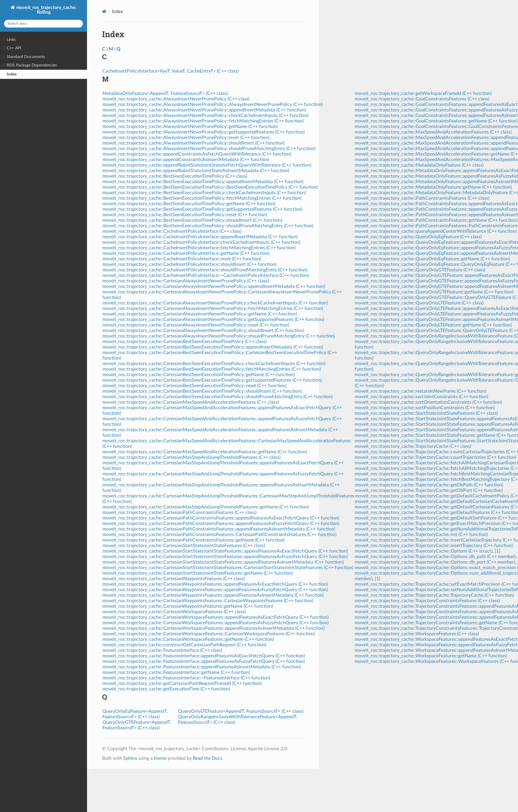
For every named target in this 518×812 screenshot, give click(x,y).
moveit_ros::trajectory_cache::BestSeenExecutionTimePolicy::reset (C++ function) (185, 215)
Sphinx (130, 758)
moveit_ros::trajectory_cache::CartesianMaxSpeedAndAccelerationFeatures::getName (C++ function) (205, 452)
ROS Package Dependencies (29, 65)
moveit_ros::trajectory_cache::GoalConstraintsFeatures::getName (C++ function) (436, 121)
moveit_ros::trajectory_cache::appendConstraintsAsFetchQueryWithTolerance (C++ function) (197, 154)
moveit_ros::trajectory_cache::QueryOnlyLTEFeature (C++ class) (419, 303)
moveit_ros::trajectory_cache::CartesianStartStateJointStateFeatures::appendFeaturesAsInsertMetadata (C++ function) (223, 562)
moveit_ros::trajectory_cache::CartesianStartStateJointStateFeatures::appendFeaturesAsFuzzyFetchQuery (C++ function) (225, 557)
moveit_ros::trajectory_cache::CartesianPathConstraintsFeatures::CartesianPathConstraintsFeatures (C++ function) (219, 535)
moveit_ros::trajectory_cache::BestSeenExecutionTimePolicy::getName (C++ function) (189, 204)
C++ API (11, 48)
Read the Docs (208, 758)
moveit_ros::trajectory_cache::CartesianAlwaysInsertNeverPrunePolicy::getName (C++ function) (200, 314)
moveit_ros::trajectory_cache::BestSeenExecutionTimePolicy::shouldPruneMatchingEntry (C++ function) (208, 226)
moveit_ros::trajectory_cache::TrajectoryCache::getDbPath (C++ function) (429, 485)
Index (12, 74)
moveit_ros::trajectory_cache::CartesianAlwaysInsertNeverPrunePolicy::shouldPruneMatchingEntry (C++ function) (219, 336)
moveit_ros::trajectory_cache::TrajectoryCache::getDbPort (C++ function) (429, 490)
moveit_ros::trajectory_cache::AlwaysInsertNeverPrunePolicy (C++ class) (176, 99)
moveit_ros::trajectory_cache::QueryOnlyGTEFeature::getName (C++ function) (434, 292)
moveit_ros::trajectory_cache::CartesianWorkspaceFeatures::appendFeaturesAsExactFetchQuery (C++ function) (215, 617)
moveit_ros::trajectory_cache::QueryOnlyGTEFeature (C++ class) (420, 270)
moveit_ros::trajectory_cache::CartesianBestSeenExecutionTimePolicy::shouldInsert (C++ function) (202, 391)
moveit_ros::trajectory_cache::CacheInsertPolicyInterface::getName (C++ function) (186, 253)
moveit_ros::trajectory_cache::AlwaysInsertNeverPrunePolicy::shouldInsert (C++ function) (193, 143)
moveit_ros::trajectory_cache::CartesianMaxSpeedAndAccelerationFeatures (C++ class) (191, 402)
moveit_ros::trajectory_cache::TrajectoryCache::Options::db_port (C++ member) (435, 562)
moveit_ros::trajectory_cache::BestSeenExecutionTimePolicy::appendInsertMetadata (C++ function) (203, 182)
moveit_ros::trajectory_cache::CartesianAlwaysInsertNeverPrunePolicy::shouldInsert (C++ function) (203, 331)
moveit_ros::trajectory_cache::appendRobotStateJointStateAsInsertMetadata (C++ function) (196, 171)
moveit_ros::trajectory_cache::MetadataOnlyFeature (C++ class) (419, 165)
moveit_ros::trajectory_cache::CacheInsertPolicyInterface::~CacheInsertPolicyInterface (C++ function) (206, 275)
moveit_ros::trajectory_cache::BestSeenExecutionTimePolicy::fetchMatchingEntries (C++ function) (202, 198)
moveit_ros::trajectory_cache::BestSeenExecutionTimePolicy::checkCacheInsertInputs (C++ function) (204, 193)
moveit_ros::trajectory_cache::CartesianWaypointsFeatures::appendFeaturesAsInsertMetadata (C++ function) (213, 595)
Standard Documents (23, 57)
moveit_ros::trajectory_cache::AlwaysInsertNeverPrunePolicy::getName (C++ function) (190, 127)
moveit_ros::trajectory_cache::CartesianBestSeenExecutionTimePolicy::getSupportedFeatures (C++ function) (212, 380)
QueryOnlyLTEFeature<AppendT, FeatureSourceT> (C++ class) (241, 711)
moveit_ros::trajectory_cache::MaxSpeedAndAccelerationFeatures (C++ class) (433, 132)
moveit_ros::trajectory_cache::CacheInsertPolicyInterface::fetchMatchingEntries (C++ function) (199, 248)
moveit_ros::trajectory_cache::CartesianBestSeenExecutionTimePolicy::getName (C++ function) (199, 375)
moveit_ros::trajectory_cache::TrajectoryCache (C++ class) (413, 446)
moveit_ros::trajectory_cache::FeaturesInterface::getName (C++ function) (176, 672)
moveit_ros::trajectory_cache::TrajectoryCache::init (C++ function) (421, 535)
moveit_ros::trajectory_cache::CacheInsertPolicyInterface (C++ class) (172, 231)
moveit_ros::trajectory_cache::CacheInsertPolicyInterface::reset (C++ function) (182, 259)
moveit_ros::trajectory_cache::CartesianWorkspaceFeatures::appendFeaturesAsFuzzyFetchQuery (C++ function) (215, 623)
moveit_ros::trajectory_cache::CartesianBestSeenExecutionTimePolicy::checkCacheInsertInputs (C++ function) (214, 364)
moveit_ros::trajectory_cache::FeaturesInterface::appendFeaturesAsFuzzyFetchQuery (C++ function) (204, 661)
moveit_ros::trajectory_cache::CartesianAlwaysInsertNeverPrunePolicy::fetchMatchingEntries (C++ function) (213, 308)
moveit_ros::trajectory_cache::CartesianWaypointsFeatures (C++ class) (174, 579)
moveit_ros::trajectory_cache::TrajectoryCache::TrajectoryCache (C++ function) (434, 595)
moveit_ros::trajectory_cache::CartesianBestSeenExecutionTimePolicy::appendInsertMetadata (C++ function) (213, 347)
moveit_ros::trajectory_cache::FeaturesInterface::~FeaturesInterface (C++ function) (186, 678)
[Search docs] (44, 24)
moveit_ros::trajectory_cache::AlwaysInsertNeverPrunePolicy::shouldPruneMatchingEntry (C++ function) (209, 149)
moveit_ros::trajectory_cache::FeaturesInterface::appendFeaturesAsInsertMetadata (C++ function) (202, 667)
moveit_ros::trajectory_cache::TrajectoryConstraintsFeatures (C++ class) (427, 601)
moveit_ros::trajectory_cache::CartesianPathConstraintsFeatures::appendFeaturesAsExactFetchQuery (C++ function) (221, 518)
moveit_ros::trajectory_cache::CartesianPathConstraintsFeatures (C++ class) (179, 513)
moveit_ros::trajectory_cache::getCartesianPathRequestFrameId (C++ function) (182, 683)
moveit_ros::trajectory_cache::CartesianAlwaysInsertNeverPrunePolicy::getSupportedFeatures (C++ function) (213, 320)
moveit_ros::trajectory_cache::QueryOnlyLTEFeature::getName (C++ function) (433, 325)
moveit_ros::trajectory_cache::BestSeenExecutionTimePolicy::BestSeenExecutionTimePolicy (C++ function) (210, 187)
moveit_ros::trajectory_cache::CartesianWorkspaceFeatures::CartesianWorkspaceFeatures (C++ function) (209, 634)
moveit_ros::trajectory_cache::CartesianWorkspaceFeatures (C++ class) (174, 612)
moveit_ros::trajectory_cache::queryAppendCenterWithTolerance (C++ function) (436, 231)
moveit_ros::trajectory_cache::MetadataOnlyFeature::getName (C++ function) (433, 187)
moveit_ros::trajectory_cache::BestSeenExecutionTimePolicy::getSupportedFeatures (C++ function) (202, 209)
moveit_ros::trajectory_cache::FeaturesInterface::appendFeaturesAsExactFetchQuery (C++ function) (204, 656)
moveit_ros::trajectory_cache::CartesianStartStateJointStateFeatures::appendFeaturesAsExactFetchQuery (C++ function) (225, 551)
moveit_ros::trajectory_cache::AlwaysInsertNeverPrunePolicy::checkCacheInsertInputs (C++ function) (205, 116)
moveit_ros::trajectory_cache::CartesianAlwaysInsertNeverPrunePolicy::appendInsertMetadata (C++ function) (214, 286)
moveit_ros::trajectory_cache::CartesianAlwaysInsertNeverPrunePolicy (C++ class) (186, 281)
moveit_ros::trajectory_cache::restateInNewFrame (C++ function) (420, 391)
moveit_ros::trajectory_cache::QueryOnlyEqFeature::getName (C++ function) (432, 259)
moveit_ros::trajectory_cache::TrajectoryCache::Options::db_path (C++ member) (435, 557)
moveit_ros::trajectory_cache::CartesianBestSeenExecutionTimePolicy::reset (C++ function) (194, 386)
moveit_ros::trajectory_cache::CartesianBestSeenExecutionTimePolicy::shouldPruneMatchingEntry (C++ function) (218, 397)
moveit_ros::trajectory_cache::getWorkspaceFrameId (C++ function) (423, 93)
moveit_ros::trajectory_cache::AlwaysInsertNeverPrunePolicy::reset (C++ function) (186, 138)
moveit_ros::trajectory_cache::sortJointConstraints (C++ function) (421, 397)
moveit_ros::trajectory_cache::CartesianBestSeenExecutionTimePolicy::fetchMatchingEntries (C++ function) (212, 369)
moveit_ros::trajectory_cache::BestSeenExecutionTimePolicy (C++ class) (175, 176)
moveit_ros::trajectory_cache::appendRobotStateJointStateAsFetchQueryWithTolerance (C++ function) (207, 165)
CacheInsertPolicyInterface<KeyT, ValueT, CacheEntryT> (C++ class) (171, 71)
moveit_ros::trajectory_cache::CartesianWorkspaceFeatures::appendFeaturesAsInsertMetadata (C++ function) (213, 628)
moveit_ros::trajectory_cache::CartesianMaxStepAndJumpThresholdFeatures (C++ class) (191, 457)
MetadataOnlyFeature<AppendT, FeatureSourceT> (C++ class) (165, 93)
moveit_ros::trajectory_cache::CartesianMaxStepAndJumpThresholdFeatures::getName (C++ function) (205, 507)
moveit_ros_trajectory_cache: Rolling (46, 10)
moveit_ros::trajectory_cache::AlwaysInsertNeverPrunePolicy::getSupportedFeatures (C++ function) (203, 132)
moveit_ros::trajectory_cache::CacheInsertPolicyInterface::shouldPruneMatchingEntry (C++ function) (205, 270)
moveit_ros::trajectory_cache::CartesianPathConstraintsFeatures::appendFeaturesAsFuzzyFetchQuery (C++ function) (221, 524)
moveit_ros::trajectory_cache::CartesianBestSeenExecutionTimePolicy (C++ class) (184, 342)
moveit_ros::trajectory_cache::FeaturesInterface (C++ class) (162, 650)
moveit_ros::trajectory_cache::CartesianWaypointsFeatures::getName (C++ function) (188, 606)
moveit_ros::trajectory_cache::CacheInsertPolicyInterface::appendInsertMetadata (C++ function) (200, 237)
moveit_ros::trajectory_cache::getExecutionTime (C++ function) (166, 689)
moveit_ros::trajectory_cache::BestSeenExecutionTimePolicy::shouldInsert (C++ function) (192, 220)
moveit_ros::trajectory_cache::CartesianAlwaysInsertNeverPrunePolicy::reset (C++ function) (196, 325)
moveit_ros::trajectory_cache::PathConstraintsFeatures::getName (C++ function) (436, 220)
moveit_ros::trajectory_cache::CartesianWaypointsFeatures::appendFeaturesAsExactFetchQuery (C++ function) (215, 584)
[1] (498, 551)
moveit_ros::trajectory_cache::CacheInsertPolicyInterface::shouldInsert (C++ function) (189, 264)
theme (160, 758)
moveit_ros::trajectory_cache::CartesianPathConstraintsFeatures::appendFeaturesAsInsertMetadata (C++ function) (219, 529)
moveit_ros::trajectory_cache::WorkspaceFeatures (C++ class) (417, 634)
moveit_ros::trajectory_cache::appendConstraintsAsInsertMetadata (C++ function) (186, 160)
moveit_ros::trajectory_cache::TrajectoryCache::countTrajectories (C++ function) (435, 457)
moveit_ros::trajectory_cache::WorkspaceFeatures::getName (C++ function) (431, 656)
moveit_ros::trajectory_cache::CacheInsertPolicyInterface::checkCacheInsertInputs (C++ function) (201, 242)
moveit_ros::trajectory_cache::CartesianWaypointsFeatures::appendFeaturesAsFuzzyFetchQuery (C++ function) (215, 590)
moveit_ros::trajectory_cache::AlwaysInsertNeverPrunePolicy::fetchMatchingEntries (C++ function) (203, 121)
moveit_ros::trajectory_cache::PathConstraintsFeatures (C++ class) (422, 198)
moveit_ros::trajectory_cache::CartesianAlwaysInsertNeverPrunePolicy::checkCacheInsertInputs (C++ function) (215, 303)
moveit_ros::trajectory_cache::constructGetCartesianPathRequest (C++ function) (184, 645)
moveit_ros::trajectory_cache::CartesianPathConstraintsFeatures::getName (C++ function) (193, 540)
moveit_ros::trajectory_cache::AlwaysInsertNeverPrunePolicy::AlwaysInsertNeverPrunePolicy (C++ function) (212, 104)
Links (9, 40)
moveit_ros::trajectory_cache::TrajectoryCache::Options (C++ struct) (424, 551)
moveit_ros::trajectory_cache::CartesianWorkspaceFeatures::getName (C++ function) (188, 639)
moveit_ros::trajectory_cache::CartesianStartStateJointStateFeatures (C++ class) (184, 546)
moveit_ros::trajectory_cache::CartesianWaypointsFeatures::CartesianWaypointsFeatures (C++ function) (208, 601)
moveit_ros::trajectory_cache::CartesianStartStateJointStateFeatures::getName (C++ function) (198, 573)
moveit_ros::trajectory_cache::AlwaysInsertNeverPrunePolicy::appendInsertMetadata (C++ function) (204, 110)
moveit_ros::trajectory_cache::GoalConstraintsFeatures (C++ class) (422, 99)
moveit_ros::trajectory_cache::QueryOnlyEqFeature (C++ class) (418, 237)
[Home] (104, 11)
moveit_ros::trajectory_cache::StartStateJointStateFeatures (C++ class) (426, 413)
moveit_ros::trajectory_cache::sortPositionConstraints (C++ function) (425, 408)
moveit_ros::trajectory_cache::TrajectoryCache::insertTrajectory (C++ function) (434, 546)
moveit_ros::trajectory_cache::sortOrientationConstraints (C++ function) (428, 402)
